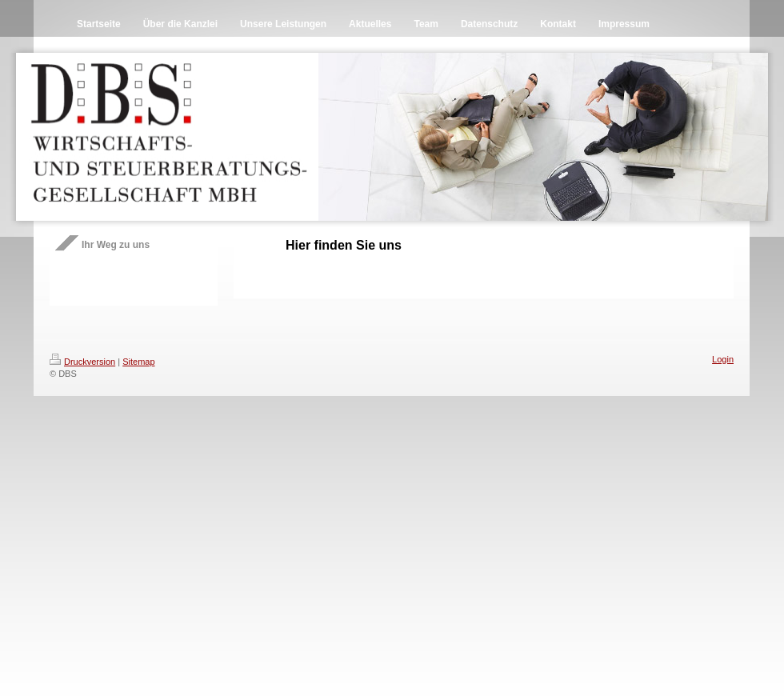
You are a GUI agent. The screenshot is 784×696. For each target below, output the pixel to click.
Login (723, 359)
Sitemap (138, 362)
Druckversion (82, 362)
